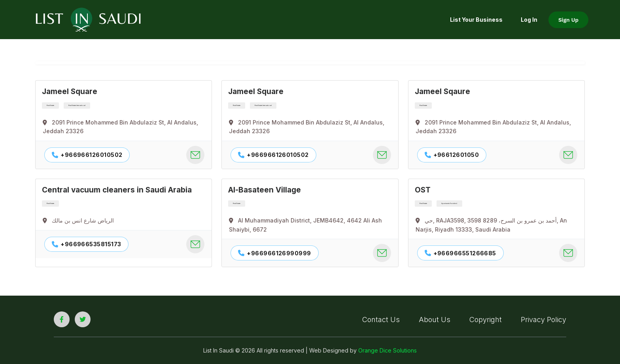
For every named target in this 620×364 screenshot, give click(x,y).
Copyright (486, 320)
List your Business (476, 20)
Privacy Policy (543, 320)
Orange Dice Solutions (387, 350)
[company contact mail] (195, 155)
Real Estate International (77, 105)
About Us (435, 320)
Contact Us (381, 320)
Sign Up (568, 20)
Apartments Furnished (449, 203)
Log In (529, 20)
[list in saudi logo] (88, 19)
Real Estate (50, 105)
